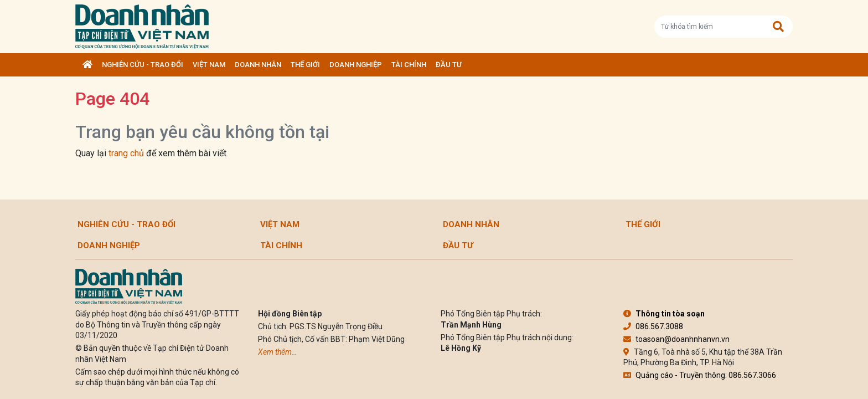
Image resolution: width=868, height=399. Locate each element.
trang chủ (126, 153)
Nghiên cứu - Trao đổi (143, 65)
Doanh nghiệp (356, 65)
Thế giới (305, 65)
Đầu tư (449, 65)
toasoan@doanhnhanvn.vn (676, 339)
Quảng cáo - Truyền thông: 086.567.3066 (700, 375)
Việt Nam (209, 65)
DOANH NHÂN (258, 65)
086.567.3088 (653, 326)
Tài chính (409, 65)
